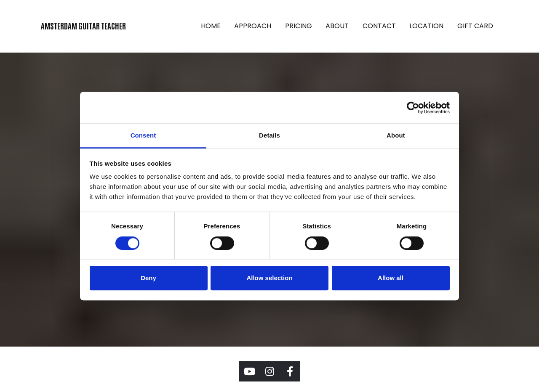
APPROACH (253, 26)
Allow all (391, 278)
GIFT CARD (475, 26)
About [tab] (396, 135)
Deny (148, 278)
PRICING (299, 26)
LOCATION (426, 26)
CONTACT (379, 26)
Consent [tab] (143, 135)
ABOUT (337, 26)
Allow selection (269, 278)
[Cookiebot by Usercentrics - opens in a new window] (413, 108)
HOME (211, 26)
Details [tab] (269, 135)
